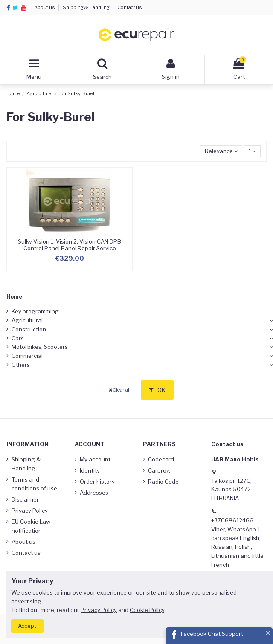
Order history (97, 482)
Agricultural (27, 320)
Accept (27, 626)
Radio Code (163, 482)
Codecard (161, 459)
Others (21, 365)
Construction (29, 329)
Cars (18, 338)
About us (45, 7)
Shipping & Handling (87, 7)
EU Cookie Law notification (31, 526)
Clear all (120, 390)
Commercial (27, 356)
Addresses (94, 493)
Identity (90, 470)
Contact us (130, 7)
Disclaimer (25, 499)
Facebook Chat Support (212, 634)
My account (95, 459)
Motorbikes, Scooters (40, 347)
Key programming (35, 311)
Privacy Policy (30, 511)
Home (14, 297)
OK (157, 390)
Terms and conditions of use (34, 484)
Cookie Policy (147, 610)
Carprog (159, 470)
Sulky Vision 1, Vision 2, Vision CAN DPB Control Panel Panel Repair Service (70, 245)
